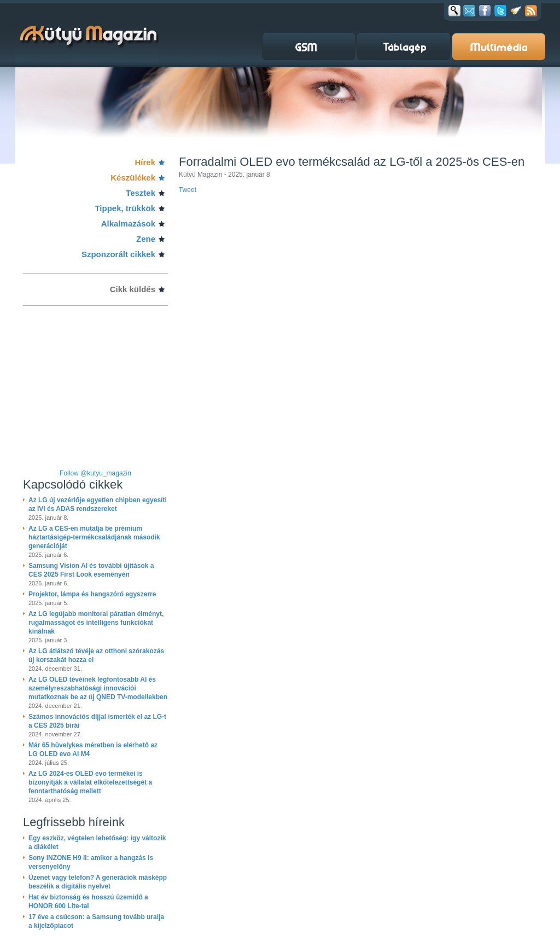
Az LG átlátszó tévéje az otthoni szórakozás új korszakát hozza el (96, 655)
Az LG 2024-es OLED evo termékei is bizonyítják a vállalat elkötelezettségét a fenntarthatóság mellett (90, 782)
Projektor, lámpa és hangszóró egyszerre (92, 594)
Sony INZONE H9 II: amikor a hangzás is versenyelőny (91, 862)
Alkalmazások (128, 223)
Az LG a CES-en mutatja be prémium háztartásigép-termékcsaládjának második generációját (94, 537)
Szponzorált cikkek (118, 254)
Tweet (188, 190)
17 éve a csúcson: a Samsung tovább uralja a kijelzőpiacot (96, 921)
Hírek (145, 162)
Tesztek (141, 193)
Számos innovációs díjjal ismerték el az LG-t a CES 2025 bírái (97, 721)
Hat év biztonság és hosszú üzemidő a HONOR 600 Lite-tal (88, 902)
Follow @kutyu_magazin (95, 473)
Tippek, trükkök (125, 208)
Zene (146, 239)
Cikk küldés (133, 289)
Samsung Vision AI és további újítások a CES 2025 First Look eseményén (91, 570)
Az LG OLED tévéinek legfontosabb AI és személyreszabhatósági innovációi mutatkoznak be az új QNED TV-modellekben (98, 688)
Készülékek (133, 178)
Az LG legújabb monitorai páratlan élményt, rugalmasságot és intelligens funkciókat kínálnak (96, 623)
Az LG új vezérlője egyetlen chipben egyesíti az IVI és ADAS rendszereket (98, 504)
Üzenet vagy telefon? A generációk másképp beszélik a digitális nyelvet (98, 882)
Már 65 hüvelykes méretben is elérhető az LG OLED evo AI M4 (93, 750)
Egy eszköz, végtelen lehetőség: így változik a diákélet (97, 843)
